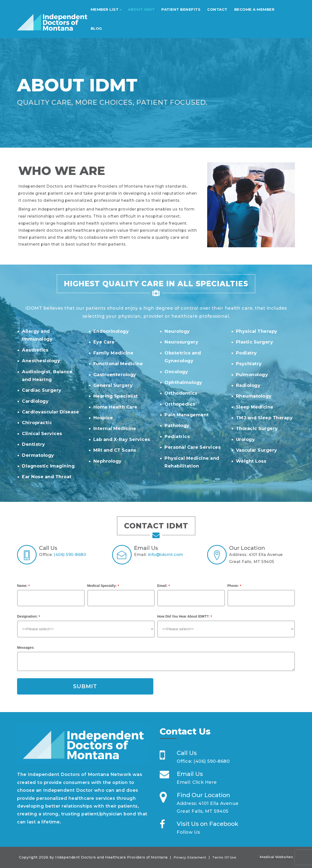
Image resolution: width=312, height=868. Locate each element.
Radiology (248, 385)
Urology (245, 439)
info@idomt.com (166, 555)
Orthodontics (181, 393)
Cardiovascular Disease (50, 412)
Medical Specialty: (102, 586)
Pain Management (187, 415)
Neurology (177, 331)
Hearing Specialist (116, 396)
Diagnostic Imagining (48, 466)
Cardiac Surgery (42, 390)
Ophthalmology (183, 382)
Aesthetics (35, 350)
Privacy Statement (190, 857)
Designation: (27, 616)
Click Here (205, 782)
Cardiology (35, 401)
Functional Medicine (118, 364)
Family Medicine (113, 353)
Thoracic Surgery (257, 429)
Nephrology (107, 461)
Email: (162, 586)
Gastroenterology (115, 375)
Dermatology (38, 455)
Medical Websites (276, 857)
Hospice (103, 418)
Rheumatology (254, 396)
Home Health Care (115, 407)
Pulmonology (252, 375)
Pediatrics (177, 437)
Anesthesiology (41, 361)
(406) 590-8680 (70, 555)
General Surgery (113, 385)
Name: (22, 586)
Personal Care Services (193, 447)
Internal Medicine (115, 429)
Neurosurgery (181, 342)
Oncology (176, 372)
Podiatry (246, 353)
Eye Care (104, 342)
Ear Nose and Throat (47, 477)
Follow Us (188, 832)
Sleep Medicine (255, 407)
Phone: (233, 586)
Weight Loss (251, 461)
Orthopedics (180, 404)
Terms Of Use (224, 857)
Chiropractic (37, 423)
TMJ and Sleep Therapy (264, 418)
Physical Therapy (257, 331)
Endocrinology (111, 331)
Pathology (177, 426)
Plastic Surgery (255, 342)
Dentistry (34, 444)
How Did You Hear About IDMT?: (183, 616)
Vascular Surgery (257, 450)
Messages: (26, 648)
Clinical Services (42, 434)
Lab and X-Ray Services (122, 439)
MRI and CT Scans (115, 450)
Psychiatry (249, 364)
